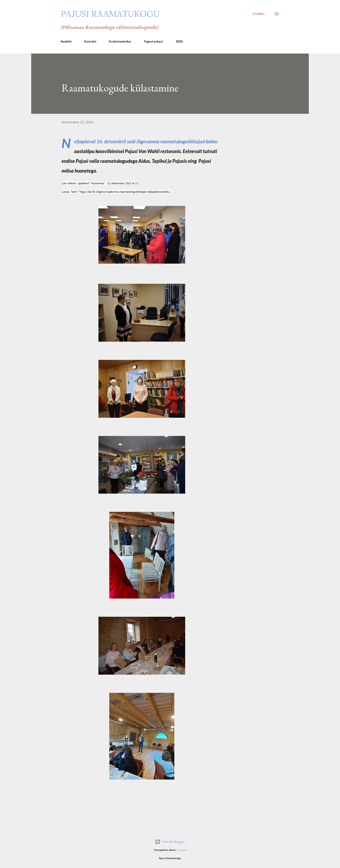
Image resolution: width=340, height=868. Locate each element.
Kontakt (90, 41)
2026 (179, 41)
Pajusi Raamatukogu (110, 14)
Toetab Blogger (170, 842)
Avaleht (66, 41)
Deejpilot (182, 850)
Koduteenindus (120, 41)
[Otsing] (259, 14)
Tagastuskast (153, 41)
